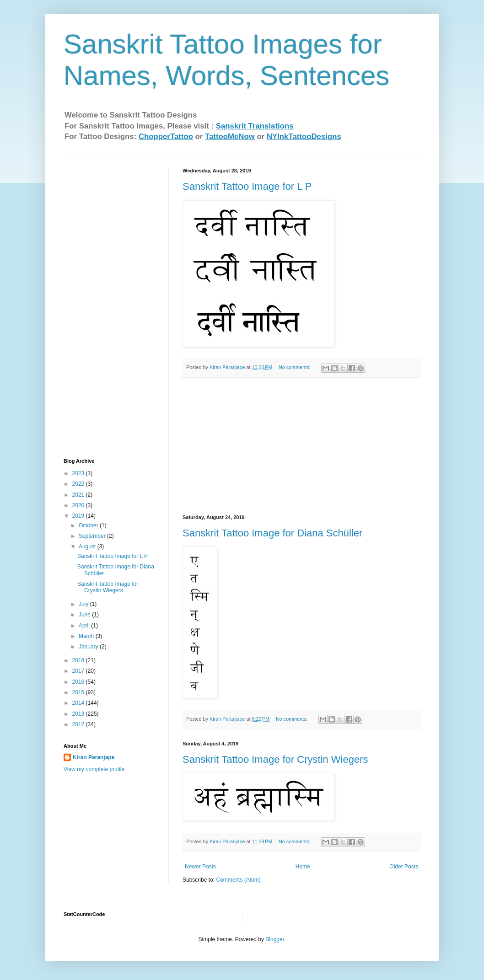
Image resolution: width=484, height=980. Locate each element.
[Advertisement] (301, 446)
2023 (79, 473)
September (93, 536)
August (88, 546)
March (87, 636)
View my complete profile (94, 769)
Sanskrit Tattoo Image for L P (247, 186)
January (89, 647)
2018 (79, 660)
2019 (79, 516)
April (85, 626)
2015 (79, 692)
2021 (79, 495)
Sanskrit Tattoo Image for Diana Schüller (272, 533)
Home (303, 867)
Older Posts (404, 867)
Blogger (275, 939)
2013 (79, 714)
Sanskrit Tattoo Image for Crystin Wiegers (275, 759)
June (85, 615)
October (89, 525)
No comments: (295, 367)
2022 (79, 484)
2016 (79, 682)
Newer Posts (200, 867)
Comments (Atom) (238, 880)
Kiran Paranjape (94, 757)
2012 (79, 724)
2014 (79, 703)
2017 (79, 671)
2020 (79, 505)
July (84, 604)
